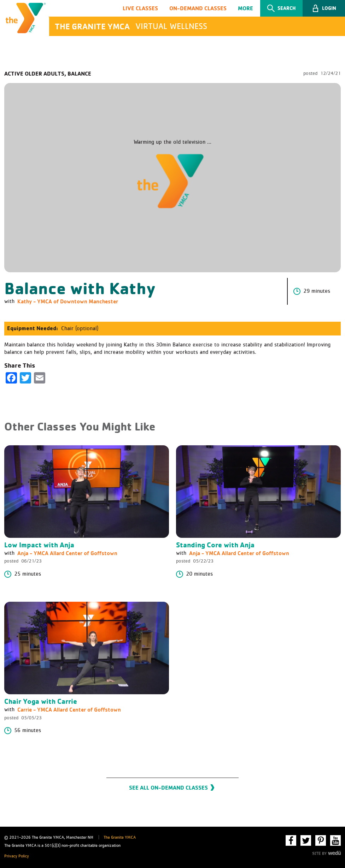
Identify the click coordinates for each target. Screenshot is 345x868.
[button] (324, 8)
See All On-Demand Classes (168, 789)
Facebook (291, 840)
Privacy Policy (17, 856)
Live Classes (140, 8)
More (245, 8)
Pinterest (321, 840)
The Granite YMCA (120, 838)
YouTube (335, 840)
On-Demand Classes (198, 8)
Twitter (306, 840)
